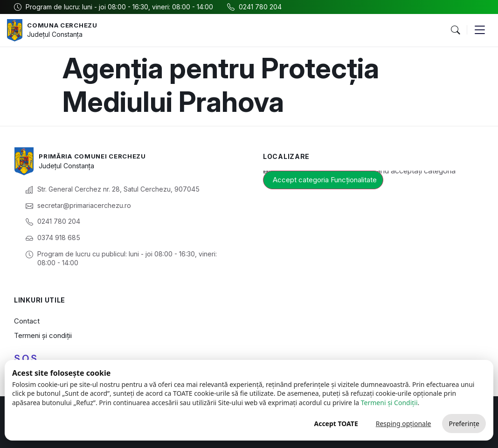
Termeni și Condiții (389, 403)
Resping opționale (404, 424)
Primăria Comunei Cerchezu (96, 156)
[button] (455, 30)
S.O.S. (27, 358)
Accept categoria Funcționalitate (325, 180)
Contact (27, 321)
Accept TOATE (336, 424)
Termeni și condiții (43, 335)
